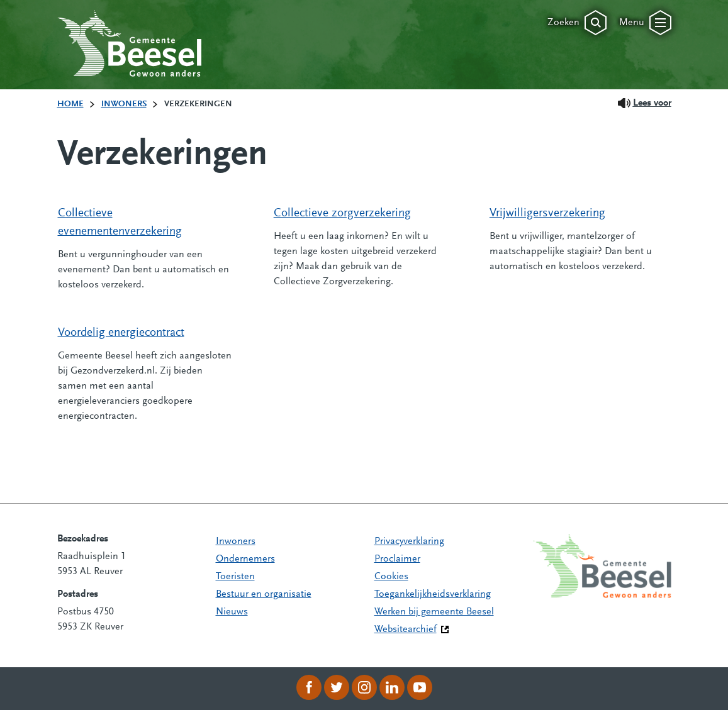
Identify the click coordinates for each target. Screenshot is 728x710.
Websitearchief (406, 630)
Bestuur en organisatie (264, 594)
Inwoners (236, 541)
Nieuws (232, 612)
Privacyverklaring (409, 541)
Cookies (391, 577)
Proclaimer (397, 559)
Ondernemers (245, 559)
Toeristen (235, 577)
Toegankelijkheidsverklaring (433, 594)
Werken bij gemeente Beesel (434, 612)
